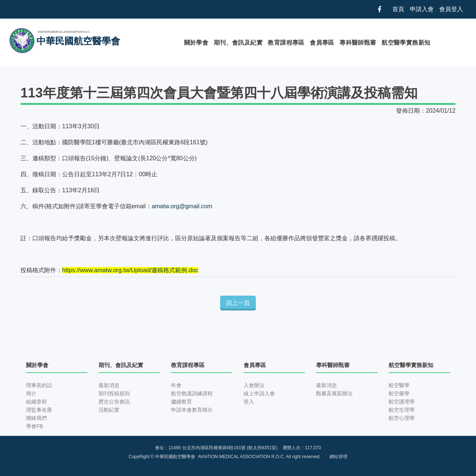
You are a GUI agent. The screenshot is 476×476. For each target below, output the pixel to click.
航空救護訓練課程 (192, 393)
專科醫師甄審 (358, 43)
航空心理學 (402, 418)
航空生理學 (402, 410)
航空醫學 (399, 385)
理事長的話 (39, 385)
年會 (176, 385)
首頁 (398, 9)
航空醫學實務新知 (406, 43)
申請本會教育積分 (192, 410)
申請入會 (422, 9)
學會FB (35, 426)
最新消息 (109, 385)
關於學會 (196, 43)
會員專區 (322, 43)
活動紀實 (109, 410)
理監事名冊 (39, 410)
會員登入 (451, 9)
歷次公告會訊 (114, 402)
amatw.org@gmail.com (182, 206)
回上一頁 (238, 303)
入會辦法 (254, 385)
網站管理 (338, 457)
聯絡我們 (36, 418)
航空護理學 (402, 402)
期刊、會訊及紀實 (238, 43)
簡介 (31, 393)
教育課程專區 (286, 43)
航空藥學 (399, 393)
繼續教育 (181, 402)
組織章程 (36, 402)
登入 (249, 402)
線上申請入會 (259, 393)
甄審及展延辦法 (334, 393)
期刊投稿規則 (114, 393)
